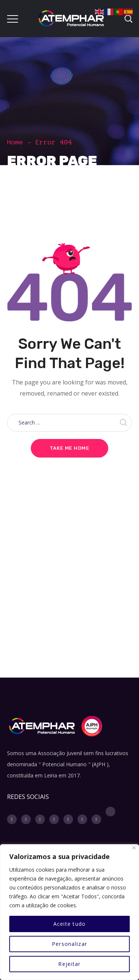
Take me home (69, 448)
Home (15, 142)
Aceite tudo (70, 924)
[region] (69, 912)
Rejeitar (69, 964)
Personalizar (69, 944)
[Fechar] (134, 848)
